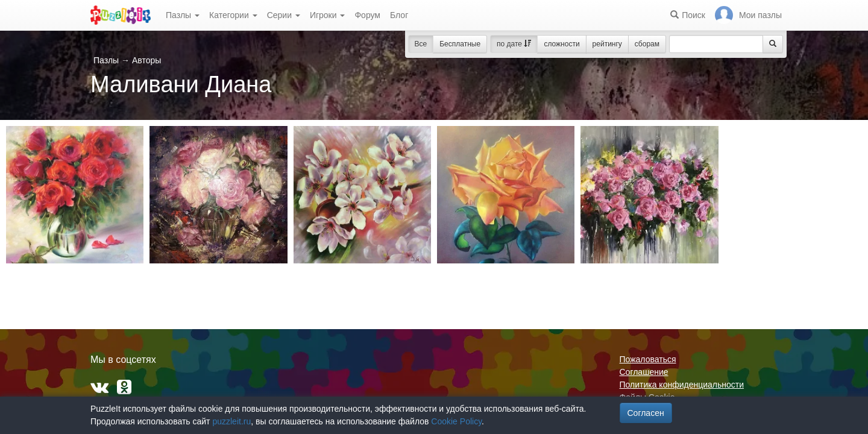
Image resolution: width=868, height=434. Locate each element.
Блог (399, 15)
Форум (367, 15)
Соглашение (644, 372)
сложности (561, 44)
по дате (514, 44)
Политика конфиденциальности (682, 385)
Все (421, 44)
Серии (284, 15)
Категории (233, 15)
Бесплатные (460, 44)
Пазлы (183, 15)
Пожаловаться (648, 359)
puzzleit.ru (231, 421)
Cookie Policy (456, 421)
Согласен (646, 413)
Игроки (328, 15)
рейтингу (607, 44)
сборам (647, 44)
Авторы (146, 60)
